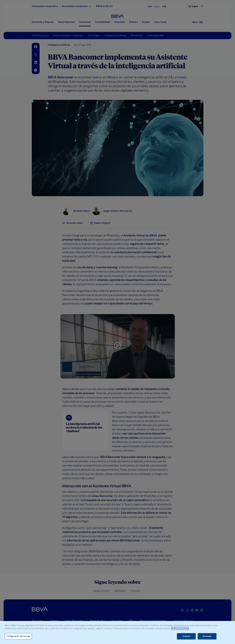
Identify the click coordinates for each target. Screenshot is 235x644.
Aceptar (186, 636)
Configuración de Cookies (18, 636)
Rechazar (207, 636)
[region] (117, 632)
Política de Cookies (180, 628)
